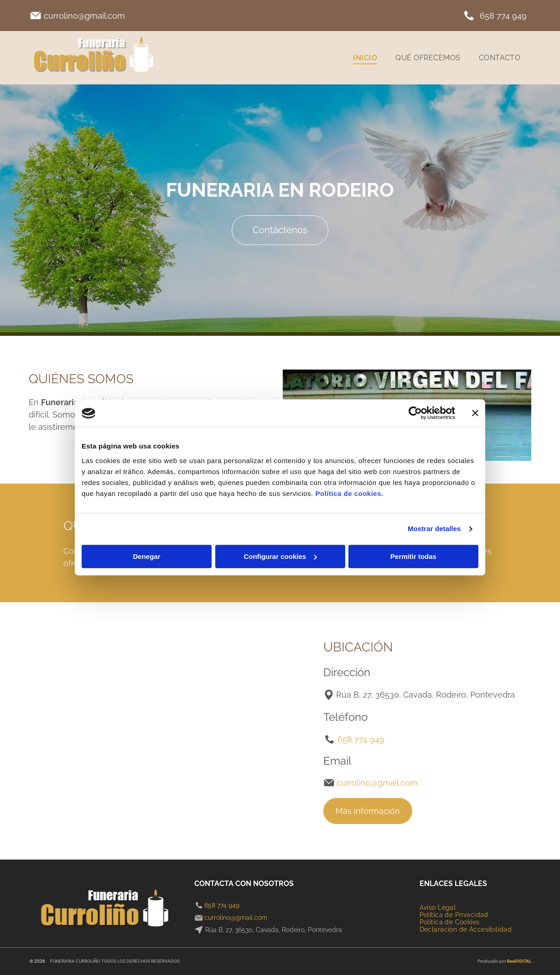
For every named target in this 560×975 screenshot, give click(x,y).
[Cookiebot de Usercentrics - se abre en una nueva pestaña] (415, 413)
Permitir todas (413, 556)
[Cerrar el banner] (475, 413)
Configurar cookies (280, 556)
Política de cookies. (349, 493)
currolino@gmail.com (84, 16)
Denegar (146, 556)
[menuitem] (365, 58)
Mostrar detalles (434, 529)
